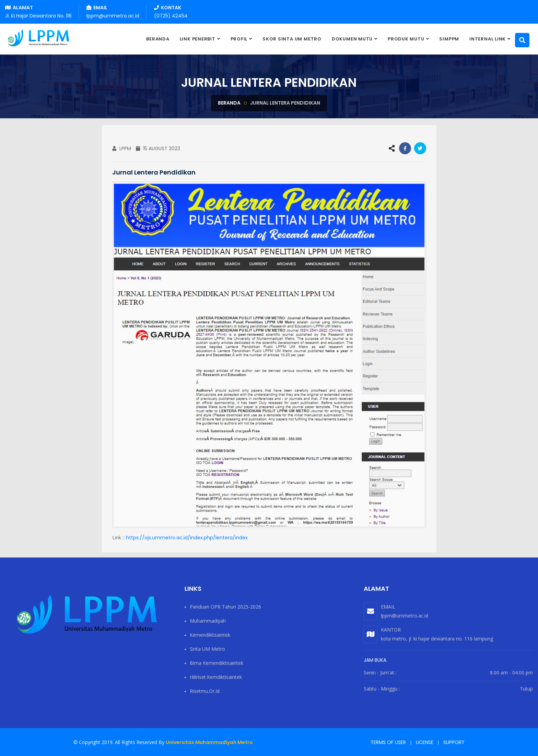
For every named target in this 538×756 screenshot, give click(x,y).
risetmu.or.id (205, 691)
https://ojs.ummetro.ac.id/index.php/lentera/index (187, 538)
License (425, 742)
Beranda (229, 103)
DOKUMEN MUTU (352, 39)
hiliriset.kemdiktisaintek (216, 677)
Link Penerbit (198, 39)
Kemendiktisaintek (210, 635)
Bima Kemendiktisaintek (217, 663)
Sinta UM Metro (207, 649)
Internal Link (488, 39)
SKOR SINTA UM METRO (292, 39)
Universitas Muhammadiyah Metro (209, 742)
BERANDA (158, 39)
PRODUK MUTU (406, 39)
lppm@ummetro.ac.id (405, 616)
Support (454, 742)
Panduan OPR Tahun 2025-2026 (225, 607)
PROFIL (239, 39)
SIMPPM (449, 39)
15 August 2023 (158, 148)
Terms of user (388, 742)
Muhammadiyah (208, 621)
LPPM (122, 148)
